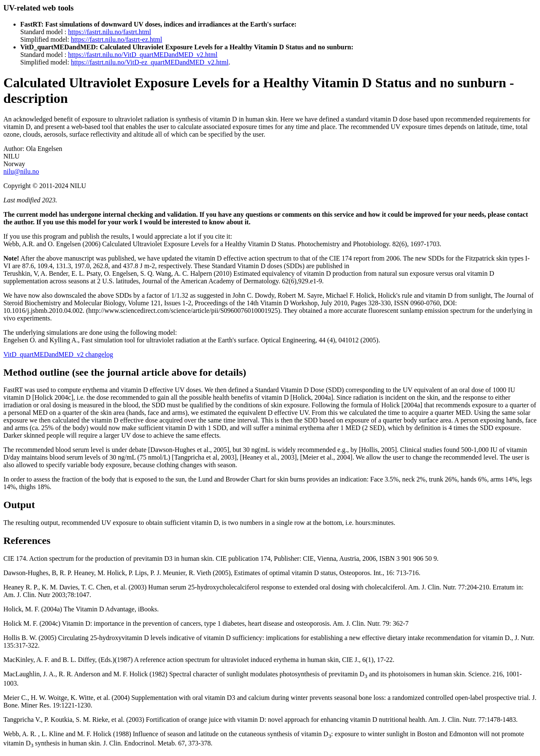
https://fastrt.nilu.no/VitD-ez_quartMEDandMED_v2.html (150, 62)
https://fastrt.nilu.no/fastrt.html (109, 32)
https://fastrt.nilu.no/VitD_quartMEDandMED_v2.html (143, 55)
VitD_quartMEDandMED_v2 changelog (58, 354)
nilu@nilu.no (21, 171)
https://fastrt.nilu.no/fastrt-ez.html (116, 39)
